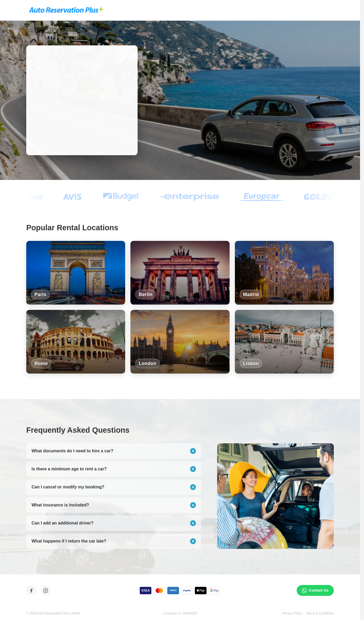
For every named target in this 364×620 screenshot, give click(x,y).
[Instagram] (46, 591)
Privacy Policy (292, 613)
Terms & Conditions (320, 613)
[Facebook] (31, 591)
